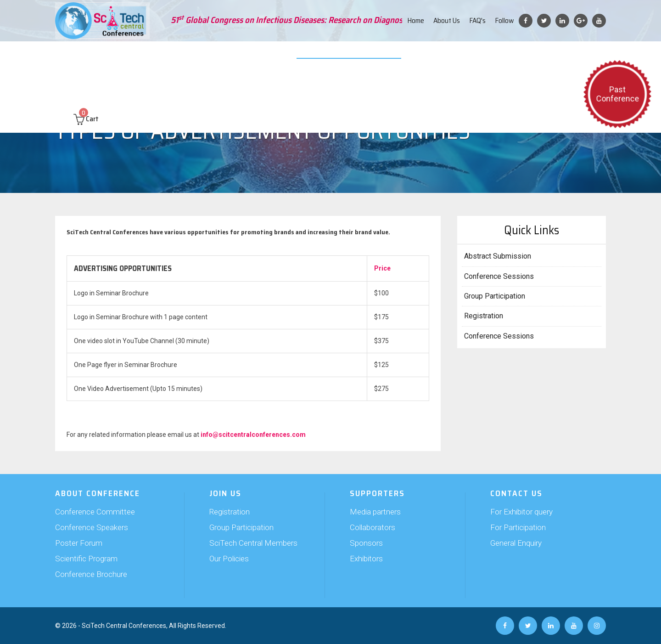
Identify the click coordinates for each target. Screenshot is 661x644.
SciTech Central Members (253, 543)
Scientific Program (86, 559)
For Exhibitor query (521, 512)
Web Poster (391, 55)
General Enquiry (516, 543)
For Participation (518, 527)
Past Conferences (521, 55)
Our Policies (229, 559)
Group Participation (495, 296)
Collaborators (373, 527)
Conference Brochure (91, 574)
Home (416, 20)
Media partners (375, 512)
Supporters (246, 55)
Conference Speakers (92, 527)
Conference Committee (95, 512)
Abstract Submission (159, 55)
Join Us (210, 55)
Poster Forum (79, 543)
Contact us (573, 55)
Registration (484, 316)
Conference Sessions (499, 276)
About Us (447, 20)
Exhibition (288, 55)
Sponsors (366, 543)
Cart (86, 83)
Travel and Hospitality (451, 55)
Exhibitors (366, 559)
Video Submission (338, 55)
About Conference (92, 55)
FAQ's (477, 20)
